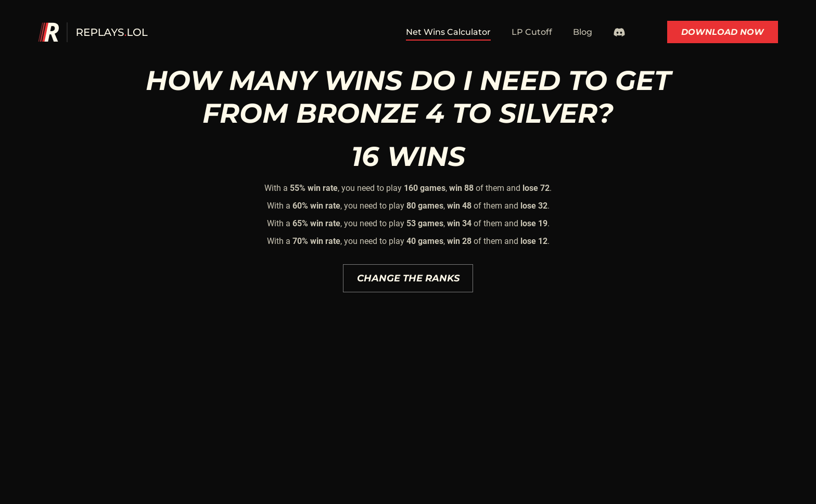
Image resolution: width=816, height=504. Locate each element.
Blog (583, 32)
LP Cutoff (532, 32)
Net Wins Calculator (448, 32)
